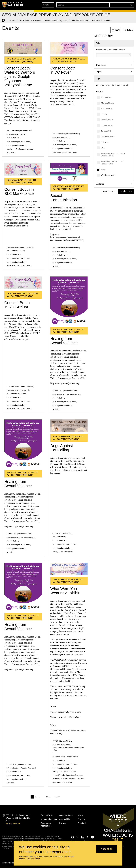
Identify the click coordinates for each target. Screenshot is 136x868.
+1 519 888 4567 (13, 823)
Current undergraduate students (18, 142)
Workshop (56, 266)
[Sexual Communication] (69, 173)
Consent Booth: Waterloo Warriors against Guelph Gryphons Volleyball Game (20, 77)
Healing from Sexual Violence (64, 341)
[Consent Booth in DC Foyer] (69, 48)
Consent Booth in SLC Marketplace (19, 192)
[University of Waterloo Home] (13, 5)
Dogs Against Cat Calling (62, 448)
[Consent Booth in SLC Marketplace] (23, 169)
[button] (112, 5)
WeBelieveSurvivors (108, 175)
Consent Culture (107, 120)
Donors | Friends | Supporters (63, 775)
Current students (13, 138)
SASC (103, 148)
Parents (73, 772)
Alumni (66, 772)
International (57, 779)
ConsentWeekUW (107, 137)
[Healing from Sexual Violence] (69, 301)
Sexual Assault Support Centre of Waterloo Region (113, 155)
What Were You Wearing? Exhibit (65, 591)
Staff (15, 149)
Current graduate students (16, 146)
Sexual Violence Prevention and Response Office (112, 163)
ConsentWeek (106, 131)
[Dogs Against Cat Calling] (69, 426)
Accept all (107, 849)
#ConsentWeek (107, 109)
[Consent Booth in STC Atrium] (23, 283)
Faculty (9, 149)
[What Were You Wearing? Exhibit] (69, 569)
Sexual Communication (64, 198)
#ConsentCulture (107, 97)
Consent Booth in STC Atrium (17, 305)
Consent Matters (107, 125)
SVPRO (104, 169)
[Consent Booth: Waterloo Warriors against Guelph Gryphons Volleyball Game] (23, 48)
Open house (11, 153)
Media (65, 779)
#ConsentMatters (107, 103)
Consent (104, 114)
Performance (67, 782)
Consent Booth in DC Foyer (63, 70)
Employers (79, 775)
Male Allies (105, 142)
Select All (100, 92)
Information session (25, 149)
